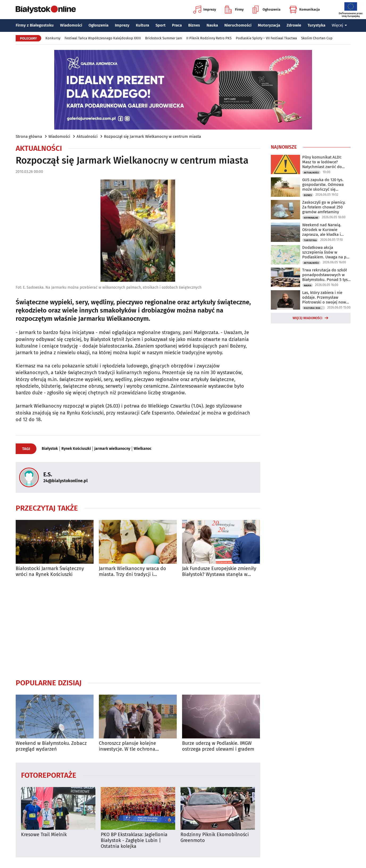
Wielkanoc (143, 449)
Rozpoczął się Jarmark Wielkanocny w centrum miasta (152, 136)
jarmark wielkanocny (112, 449)
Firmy (234, 10)
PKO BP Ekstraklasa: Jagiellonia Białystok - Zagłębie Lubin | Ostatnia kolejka (134, 840)
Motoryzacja (269, 25)
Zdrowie (294, 25)
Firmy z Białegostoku (35, 25)
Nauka (212, 25)
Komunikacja (304, 10)
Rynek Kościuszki (76, 449)
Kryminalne (311, 218)
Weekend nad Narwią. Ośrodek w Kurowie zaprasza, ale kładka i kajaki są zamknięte (322, 230)
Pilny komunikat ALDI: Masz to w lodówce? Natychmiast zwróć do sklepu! (322, 162)
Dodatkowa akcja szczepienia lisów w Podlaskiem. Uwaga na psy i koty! (326, 252)
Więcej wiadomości (308, 318)
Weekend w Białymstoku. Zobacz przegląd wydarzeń (51, 746)
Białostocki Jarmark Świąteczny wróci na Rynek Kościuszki (50, 572)
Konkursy (53, 38)
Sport (161, 25)
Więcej (339, 25)
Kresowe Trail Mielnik (44, 835)
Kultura (142, 25)
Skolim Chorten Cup (317, 38)
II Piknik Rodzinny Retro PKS (209, 38)
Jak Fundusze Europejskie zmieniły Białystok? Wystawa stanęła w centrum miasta (219, 572)
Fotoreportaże (49, 775)
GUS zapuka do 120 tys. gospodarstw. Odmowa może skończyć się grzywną (323, 185)
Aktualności (87, 136)
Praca (177, 25)
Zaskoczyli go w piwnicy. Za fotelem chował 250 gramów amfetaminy (324, 207)
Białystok (50, 449)
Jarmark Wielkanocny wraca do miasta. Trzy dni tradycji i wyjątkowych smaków (132, 572)
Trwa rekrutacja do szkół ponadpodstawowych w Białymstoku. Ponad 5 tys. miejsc (325, 275)
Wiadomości (71, 25)
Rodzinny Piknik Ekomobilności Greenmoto (215, 838)
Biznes (194, 25)
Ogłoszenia (266, 10)
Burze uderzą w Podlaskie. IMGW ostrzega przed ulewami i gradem (218, 746)
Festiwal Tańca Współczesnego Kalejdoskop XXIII (103, 38)
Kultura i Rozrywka (314, 308)
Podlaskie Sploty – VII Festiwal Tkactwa (266, 38)
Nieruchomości (238, 25)
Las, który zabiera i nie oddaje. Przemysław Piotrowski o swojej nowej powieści (326, 297)
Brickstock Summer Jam (164, 38)
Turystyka (316, 25)
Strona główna (29, 136)
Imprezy (205, 10)
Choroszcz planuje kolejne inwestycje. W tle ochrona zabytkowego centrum (127, 746)
